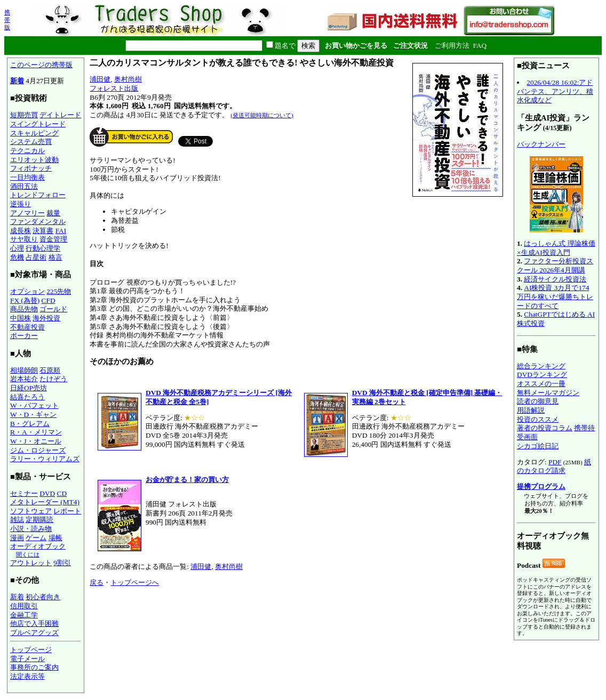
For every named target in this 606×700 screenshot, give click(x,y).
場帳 (55, 538)
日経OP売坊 (29, 388)
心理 (17, 248)
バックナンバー (541, 144)
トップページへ (135, 582)
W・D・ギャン (33, 415)
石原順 (50, 370)
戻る (97, 582)
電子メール (27, 659)
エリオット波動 (34, 160)
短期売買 (24, 115)
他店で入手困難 (34, 623)
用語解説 (531, 410)
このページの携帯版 (41, 65)
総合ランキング (541, 366)
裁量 (53, 213)
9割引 (62, 563)
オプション (27, 291)
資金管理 (53, 239)
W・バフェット (34, 405)
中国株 (21, 318)
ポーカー (24, 336)
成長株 (21, 231)
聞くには (28, 554)
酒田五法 (24, 186)
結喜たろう (27, 397)
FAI (61, 231)
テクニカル (27, 151)
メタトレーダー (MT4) (45, 502)
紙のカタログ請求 (554, 466)
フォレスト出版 (114, 88)
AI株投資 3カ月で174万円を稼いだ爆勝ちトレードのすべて (555, 296)
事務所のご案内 (34, 667)
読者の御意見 (538, 401)
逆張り (21, 204)
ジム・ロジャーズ (38, 450)
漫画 (17, 538)
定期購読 (39, 520)
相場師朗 (24, 370)
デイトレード (60, 115)
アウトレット (31, 563)
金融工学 (24, 615)
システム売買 (31, 142)
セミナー (24, 493)
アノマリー (27, 213)
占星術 (36, 257)
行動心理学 (43, 248)
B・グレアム (30, 424)
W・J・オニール (36, 441)
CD (62, 493)
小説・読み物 (31, 529)
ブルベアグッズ (34, 633)
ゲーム (36, 538)
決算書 (43, 231)
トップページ (31, 650)
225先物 (59, 291)
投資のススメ (538, 419)
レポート (67, 511)
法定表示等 (27, 676)
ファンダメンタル (38, 222)
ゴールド (53, 309)
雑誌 (17, 520)
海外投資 (46, 318)
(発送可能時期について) (262, 115)
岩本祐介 (24, 379)
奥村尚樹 (128, 79)
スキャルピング (34, 133)
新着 (17, 81)
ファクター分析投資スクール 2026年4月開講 (555, 265)
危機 (17, 257)
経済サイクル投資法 (555, 279)
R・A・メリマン (36, 432)
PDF (555, 462)
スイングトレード (38, 124)
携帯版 (7, 20)
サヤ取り (24, 239)
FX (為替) (25, 300)
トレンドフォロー (38, 195)
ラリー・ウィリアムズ (45, 459)
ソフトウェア (31, 511)
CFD (49, 300)
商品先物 (24, 309)
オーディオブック (38, 546)
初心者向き (43, 597)
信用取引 (24, 606)
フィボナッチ (31, 168)
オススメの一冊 (541, 384)
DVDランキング (542, 375)
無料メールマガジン (548, 393)
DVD (47, 493)
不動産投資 (27, 327)
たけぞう (53, 379)
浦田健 (100, 79)
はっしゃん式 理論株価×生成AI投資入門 (556, 248)
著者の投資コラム (545, 428)
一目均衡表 (27, 177)
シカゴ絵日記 (538, 446)
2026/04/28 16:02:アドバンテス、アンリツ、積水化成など (555, 91)
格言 (55, 257)
